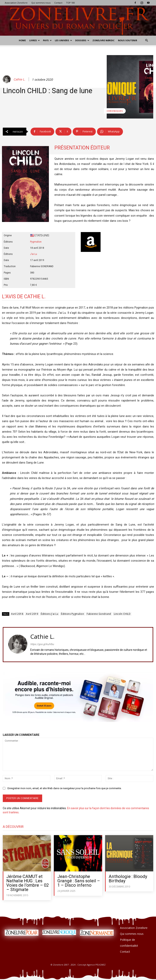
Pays (47, 40)
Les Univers (63, 40)
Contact (58, 3)
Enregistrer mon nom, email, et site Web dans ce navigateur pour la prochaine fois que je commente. (65, 788)
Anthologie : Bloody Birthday (128, 879)
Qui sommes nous (41, 3)
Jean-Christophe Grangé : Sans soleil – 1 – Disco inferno (79, 881)
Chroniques (115, 111)
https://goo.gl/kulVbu (42, 644)
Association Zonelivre (16, 3)
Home (22, 40)
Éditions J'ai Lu (49, 614)
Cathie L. (19, 79)
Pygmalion (36, 242)
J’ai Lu (34, 254)
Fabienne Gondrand (99, 614)
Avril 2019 (32, 614)
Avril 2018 (17, 614)
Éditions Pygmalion (72, 614)
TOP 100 (70, 3)
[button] (146, 41)
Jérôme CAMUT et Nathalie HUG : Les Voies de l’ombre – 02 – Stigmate (28, 883)
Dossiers (82, 40)
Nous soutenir (128, 40)
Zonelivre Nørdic (103, 40)
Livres (35, 40)
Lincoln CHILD (122, 614)
